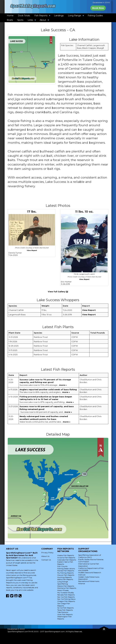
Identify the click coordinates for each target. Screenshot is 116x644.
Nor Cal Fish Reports (66, 597)
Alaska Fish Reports (66, 555)
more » (63, 385)
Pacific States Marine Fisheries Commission (91, 561)
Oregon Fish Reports (66, 601)
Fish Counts (62, 566)
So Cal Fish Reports (65, 608)
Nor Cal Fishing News (66, 599)
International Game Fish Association (89, 565)
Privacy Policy (47, 553)
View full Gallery (58, 292)
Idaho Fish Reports (65, 579)
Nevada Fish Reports (66, 595)
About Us (45, 556)
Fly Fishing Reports (65, 573)
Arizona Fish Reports (66, 558)
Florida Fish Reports (66, 571)
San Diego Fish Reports (64, 605)
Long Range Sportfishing (63, 583)
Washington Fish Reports (65, 618)
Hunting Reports (65, 577)
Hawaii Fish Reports (66, 575)
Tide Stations (63, 612)
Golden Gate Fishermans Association (89, 578)
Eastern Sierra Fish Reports (65, 563)
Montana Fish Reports (67, 588)
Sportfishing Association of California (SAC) (90, 556)
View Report (32, 250)
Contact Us (46, 560)
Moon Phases (63, 590)
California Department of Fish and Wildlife (91, 569)
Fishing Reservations (66, 569)
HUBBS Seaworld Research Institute (90, 574)
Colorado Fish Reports (67, 560)
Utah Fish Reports (65, 614)
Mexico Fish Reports (66, 586)
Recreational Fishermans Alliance (89, 582)
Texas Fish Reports (65, 610)
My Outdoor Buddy (66, 593)
